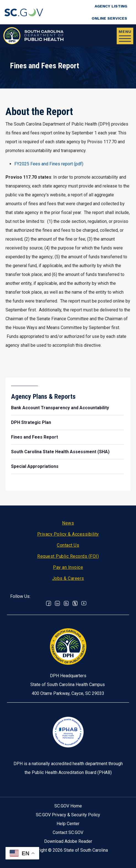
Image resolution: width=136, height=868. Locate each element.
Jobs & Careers (68, 578)
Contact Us (68, 545)
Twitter (75, 603)
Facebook (49, 603)
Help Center (68, 824)
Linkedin (57, 603)
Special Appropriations (35, 466)
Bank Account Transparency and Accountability (60, 408)
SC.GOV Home (68, 806)
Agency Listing (111, 6)
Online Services (109, 18)
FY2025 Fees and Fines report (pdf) (49, 164)
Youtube (84, 603)
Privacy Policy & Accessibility (68, 534)
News (68, 523)
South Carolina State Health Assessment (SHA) (60, 452)
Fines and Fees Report (34, 437)
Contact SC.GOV (68, 832)
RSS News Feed (66, 603)
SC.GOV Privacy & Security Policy (68, 815)
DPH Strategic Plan (31, 422)
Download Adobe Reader (68, 841)
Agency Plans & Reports (43, 397)
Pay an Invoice (68, 567)
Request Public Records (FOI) (68, 556)
